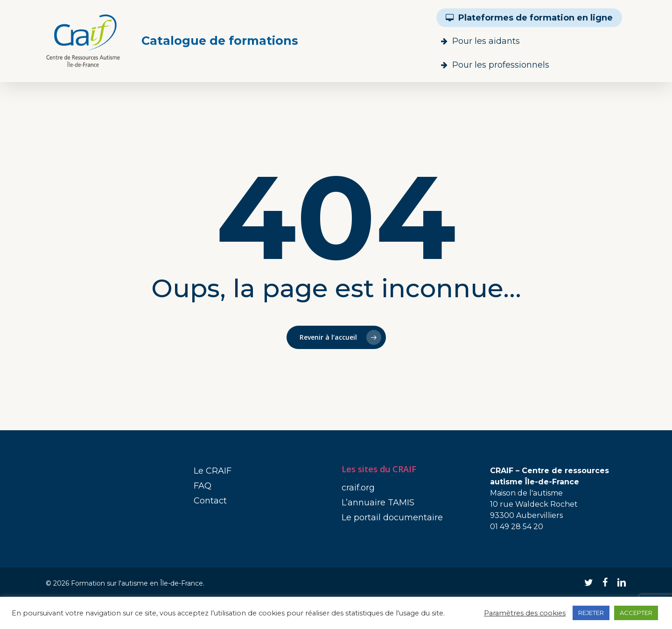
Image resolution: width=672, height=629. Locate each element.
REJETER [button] (591, 613)
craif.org (358, 488)
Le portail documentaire (392, 517)
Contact (210, 501)
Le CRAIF (213, 471)
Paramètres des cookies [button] (525, 613)
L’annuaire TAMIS (378, 503)
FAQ (203, 486)
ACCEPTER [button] (636, 613)
